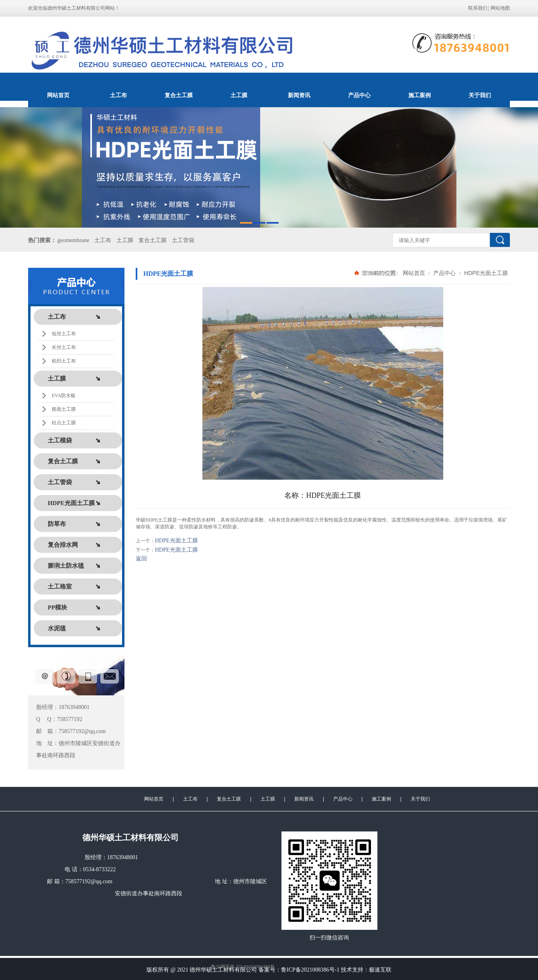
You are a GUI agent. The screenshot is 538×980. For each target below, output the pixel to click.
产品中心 (359, 95)
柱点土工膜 (64, 423)
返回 (141, 559)
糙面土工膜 (64, 409)
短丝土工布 (64, 334)
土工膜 (239, 95)
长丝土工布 (64, 347)
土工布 (118, 95)
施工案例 (420, 95)
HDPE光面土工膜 (485, 273)
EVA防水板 (64, 395)
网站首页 (58, 95)
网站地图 (500, 8)
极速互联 (380, 970)
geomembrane (73, 240)
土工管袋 (183, 240)
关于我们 (480, 95)
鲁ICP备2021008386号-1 (310, 970)
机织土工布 (64, 361)
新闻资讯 (299, 95)
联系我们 (478, 8)
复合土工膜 (179, 95)
